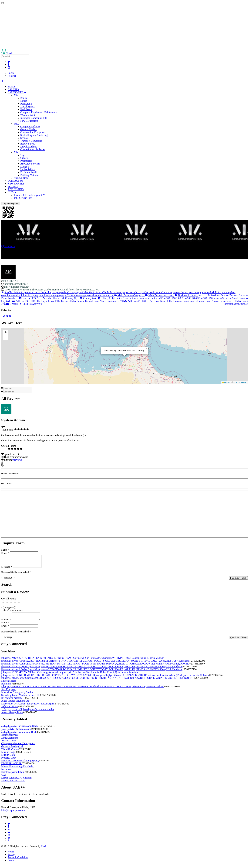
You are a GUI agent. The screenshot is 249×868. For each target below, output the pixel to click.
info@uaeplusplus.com (13, 814)
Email (5, 553)
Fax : (23, 298)
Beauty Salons (28, 144)
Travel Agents (27, 107)
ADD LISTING (16, 189)
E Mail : (12, 304)
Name (5, 550)
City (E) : (105, 298)
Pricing (11, 858)
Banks (24, 98)
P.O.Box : (35, 298)
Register (12, 76)
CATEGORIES (17, 92)
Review (6, 623)
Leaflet (226, 382)
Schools (24, 138)
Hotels (24, 101)
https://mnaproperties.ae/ (16, 287)
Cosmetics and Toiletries (33, 149)
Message (7, 569)
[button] (146, 349)
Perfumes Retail (29, 172)
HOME (11, 87)
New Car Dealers (29, 121)
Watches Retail (28, 115)
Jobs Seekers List (23, 198)
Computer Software (30, 127)
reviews (17, 460)
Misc (17, 95)
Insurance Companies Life (34, 118)
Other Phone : (52, 298)
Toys (23, 155)
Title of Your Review (13, 613)
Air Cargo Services (30, 164)
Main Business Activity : (160, 295)
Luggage (25, 166)
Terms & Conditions (18, 861)
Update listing (12, 463)
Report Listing (11, 465)
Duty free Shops (29, 146)
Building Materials (30, 175)
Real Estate (26, 109)
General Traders (29, 129)
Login (11, 73)
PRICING (13, 186)
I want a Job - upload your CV (29, 195)
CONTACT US (15, 181)
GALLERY (13, 89)
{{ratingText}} (9, 610)
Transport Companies (31, 141)
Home (11, 855)
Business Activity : (186, 295)
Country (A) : (89, 298)
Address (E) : (68, 301)
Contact (12, 864)
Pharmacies (26, 161)
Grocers (24, 158)
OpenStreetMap (240, 382)
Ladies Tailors (28, 169)
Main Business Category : (129, 295)
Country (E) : (70, 298)
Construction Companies (33, 132)
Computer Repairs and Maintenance (39, 112)
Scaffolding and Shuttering (34, 135)
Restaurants (26, 104)
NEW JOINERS (16, 184)
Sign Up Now (21, 178)
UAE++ (45, 850)
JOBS (12, 192)
